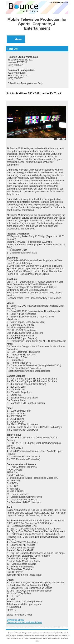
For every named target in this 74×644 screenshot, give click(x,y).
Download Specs (15, 620)
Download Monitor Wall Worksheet (24, 622)
